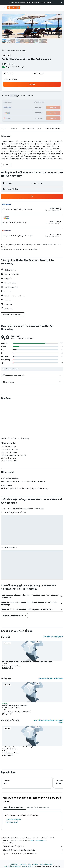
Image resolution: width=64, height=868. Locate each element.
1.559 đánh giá (19, 67)
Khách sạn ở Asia (33, 864)
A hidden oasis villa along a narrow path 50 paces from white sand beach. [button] (27, 662)
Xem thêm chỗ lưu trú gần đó (53, 637)
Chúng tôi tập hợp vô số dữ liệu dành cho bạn (33, 850)
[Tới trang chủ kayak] (13, 8)
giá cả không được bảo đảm (38, 840)
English (48, 2)
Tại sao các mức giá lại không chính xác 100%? (33, 854)
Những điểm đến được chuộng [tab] (38, 807)
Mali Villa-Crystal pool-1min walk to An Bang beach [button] (19, 747)
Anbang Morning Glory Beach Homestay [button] (15, 705)
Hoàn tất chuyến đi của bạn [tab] (14, 807)
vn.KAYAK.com (13, 864)
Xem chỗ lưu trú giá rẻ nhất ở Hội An (51, 678)
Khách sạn (23, 864)
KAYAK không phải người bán (33, 846)
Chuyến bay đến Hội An (13, 819)
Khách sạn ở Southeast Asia (12, 866)
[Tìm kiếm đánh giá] (34, 369)
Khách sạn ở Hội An (12, 822)
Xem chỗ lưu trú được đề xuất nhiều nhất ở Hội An (49, 721)
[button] (62, 2)
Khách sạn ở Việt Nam (46, 864)
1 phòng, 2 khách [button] (10, 79)
